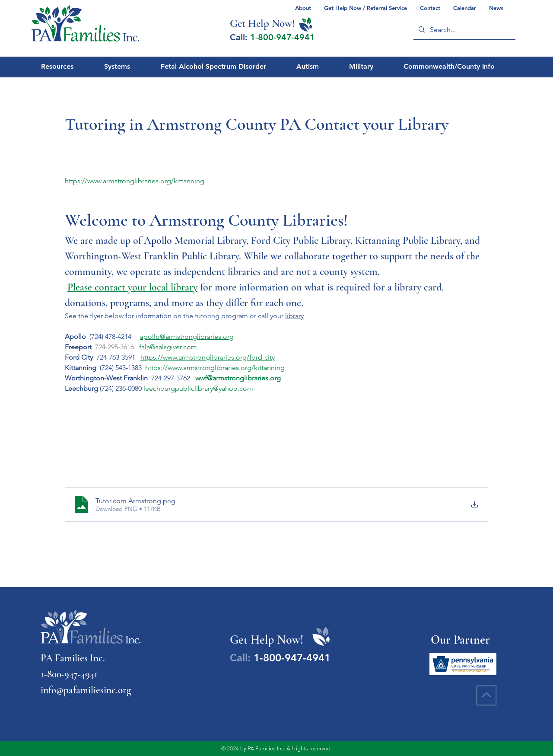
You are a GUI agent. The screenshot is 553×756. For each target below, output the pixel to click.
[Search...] (464, 30)
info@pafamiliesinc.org (86, 690)
